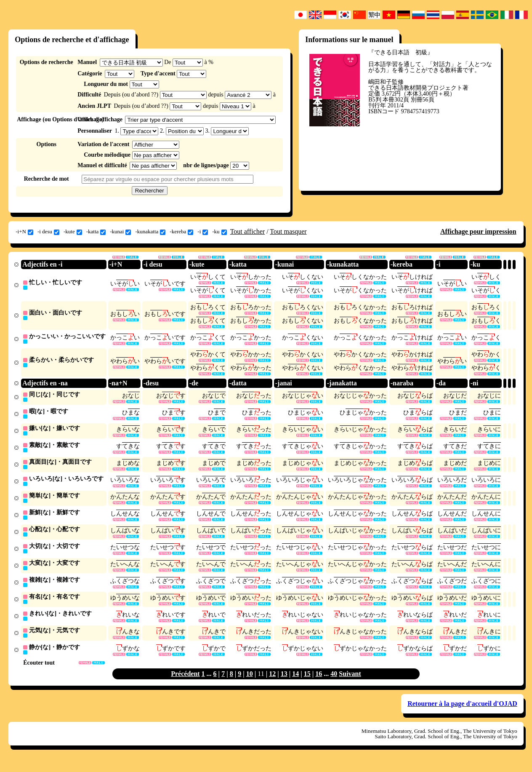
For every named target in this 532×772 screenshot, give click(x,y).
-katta (96, 232)
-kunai (120, 232)
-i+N (24, 232)
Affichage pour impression (478, 231)
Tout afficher (248, 231)
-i (203, 232)
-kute (73, 232)
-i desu (48, 232)
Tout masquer (288, 231)
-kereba (181, 232)
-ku (219, 232)
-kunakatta (150, 232)
